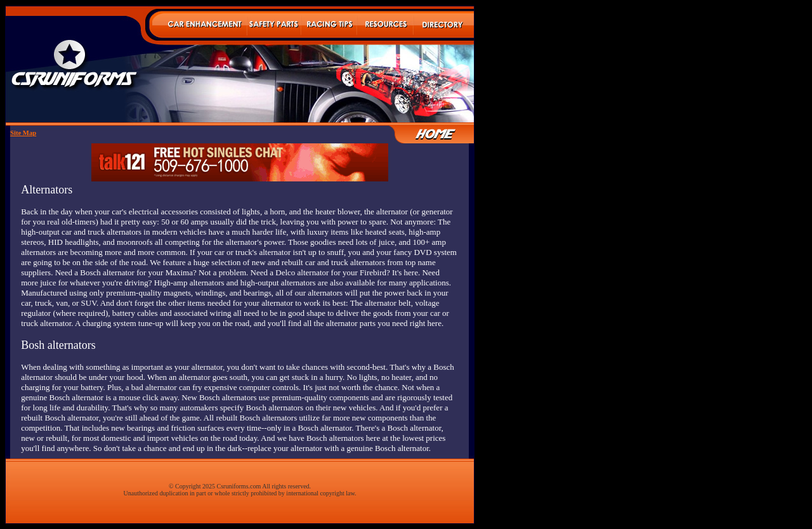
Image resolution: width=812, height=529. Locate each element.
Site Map (23, 133)
